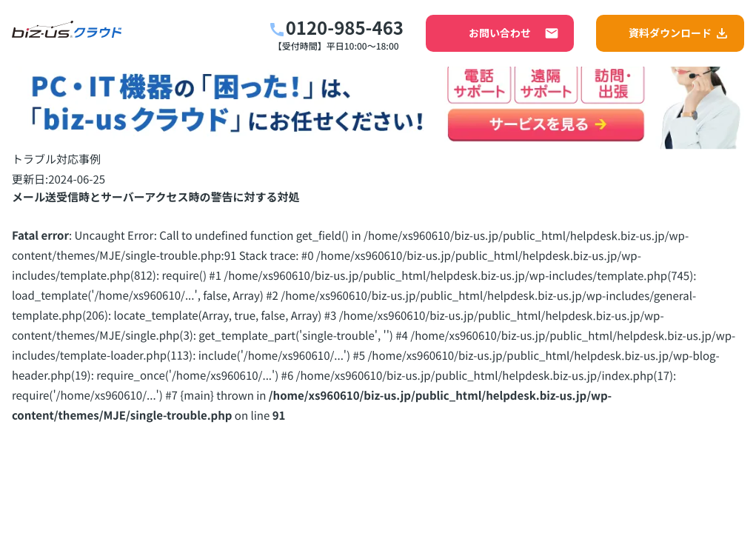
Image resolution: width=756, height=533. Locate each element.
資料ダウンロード (679, 33)
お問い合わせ (514, 33)
